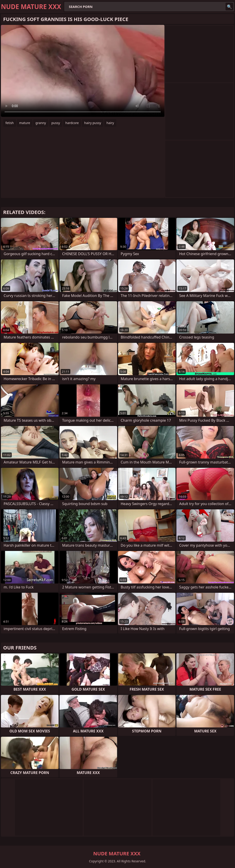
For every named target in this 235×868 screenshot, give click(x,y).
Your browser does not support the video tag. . (83, 71)
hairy (110, 123)
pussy (56, 123)
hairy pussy (93, 123)
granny (41, 123)
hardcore (72, 123)
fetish (10, 123)
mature (25, 123)
